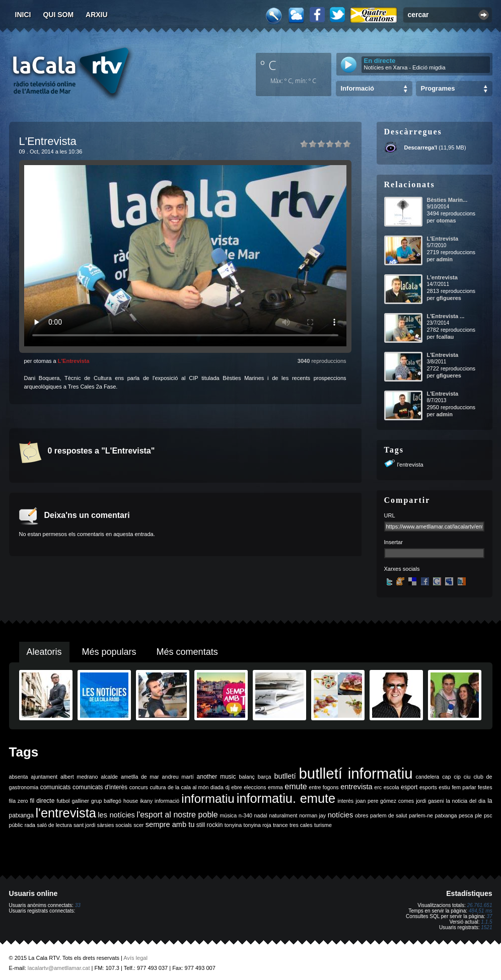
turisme (323, 825)
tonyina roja (258, 825)
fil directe (43, 801)
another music (217, 777)
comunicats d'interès (100, 787)
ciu (467, 777)
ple (478, 815)
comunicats (56, 787)
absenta (19, 777)
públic (16, 825)
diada (217, 787)
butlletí (285, 776)
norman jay (312, 815)
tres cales (301, 825)
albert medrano (79, 777)
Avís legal (135, 958)
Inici (23, 15)
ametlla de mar (140, 777)
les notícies (116, 815)
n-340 (245, 815)
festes (485, 787)
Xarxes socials (402, 569)
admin (444, 259)
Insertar (393, 542)
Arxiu (97, 15)
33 (78, 905)
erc (378, 787)
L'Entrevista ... (446, 316)
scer (138, 825)
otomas (446, 220)
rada (30, 825)
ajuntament (44, 777)
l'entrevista (410, 465)
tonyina (233, 825)
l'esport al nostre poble (177, 815)
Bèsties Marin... (447, 200)
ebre (236, 787)
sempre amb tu (170, 824)
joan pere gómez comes (385, 801)
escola (391, 787)
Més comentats (187, 652)
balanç (246, 777)
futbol (63, 801)
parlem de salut (388, 815)
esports (428, 787)
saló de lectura (54, 825)
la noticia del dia (466, 801)
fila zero (19, 801)
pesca (466, 815)
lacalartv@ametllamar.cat (59, 968)
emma (275, 787)
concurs (139, 787)
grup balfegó (106, 801)
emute (296, 786)
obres (362, 815)
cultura (158, 787)
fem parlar (464, 787)
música (228, 815)
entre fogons (324, 787)
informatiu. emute (286, 798)
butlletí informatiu (356, 773)
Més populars (109, 652)
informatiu (208, 799)
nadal (261, 815)
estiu (444, 787)
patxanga (446, 815)
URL (390, 515)
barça (265, 777)
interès (345, 801)
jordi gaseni (430, 801)
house (131, 801)
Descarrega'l (421, 147)
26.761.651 (479, 905)
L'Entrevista (74, 361)
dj (227, 787)
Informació (357, 88)
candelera (427, 777)
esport (409, 787)
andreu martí (178, 777)
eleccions (255, 787)
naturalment (283, 815)
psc (488, 815)
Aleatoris (44, 652)
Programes (438, 88)
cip (457, 777)
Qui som (58, 15)
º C (268, 65)
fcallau (445, 337)
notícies (341, 815)
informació (167, 801)
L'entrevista (442, 277)
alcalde (109, 777)
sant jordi (84, 825)
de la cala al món (188, 787)
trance (280, 825)
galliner (81, 801)
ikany (146, 801)
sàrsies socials (115, 825)
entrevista (356, 787)
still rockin (210, 825)
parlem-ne (421, 815)
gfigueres (449, 298)
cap (446, 777)
